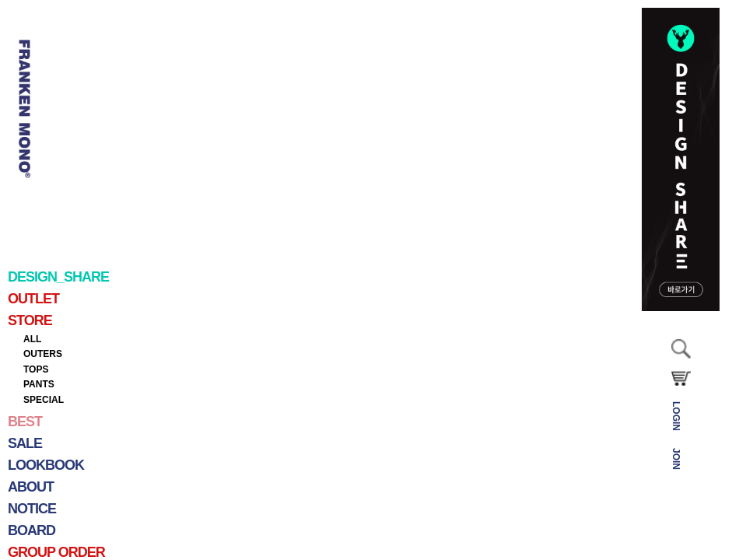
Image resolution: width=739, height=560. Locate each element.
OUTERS (43, 354)
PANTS (39, 384)
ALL (32, 339)
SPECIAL (44, 400)
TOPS (36, 369)
